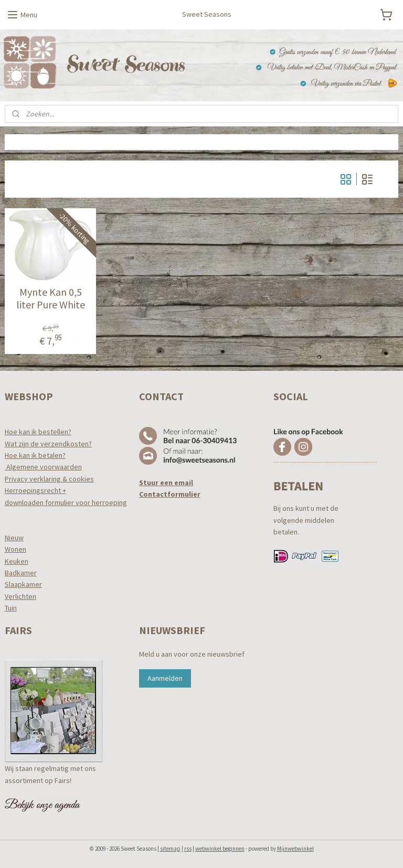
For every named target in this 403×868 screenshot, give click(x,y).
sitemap (170, 849)
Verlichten (20, 596)
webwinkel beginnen (220, 849)
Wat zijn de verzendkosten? (48, 444)
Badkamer (21, 573)
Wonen (15, 549)
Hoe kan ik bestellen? (38, 432)
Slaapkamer (23, 584)
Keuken (17, 561)
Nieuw (14, 538)
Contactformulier (170, 494)
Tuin (11, 608)
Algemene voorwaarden (43, 467)
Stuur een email (166, 483)
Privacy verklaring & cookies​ (49, 479)
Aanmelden (165, 678)
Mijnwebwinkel (295, 849)
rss (188, 849)
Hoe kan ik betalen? (35, 455)
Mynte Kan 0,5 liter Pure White (51, 298)
